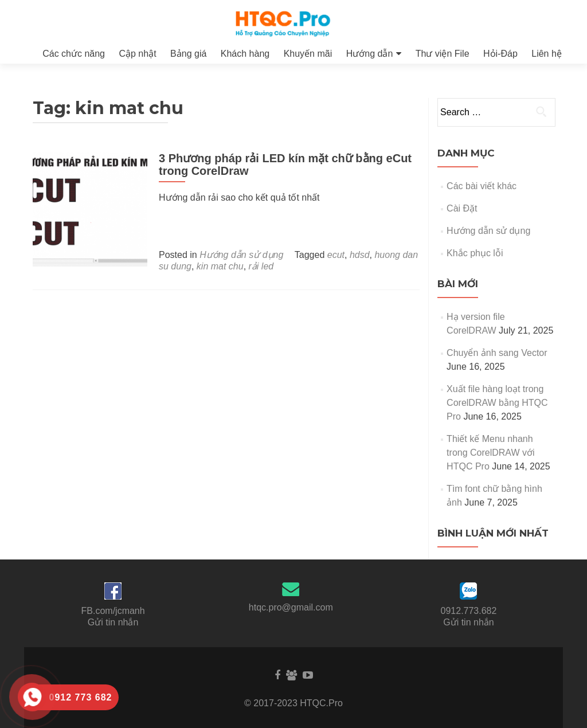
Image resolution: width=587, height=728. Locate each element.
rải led (261, 266)
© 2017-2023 (272, 703)
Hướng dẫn (370, 54)
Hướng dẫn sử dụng (241, 255)
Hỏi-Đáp (500, 54)
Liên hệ (547, 54)
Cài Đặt (462, 208)
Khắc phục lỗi (475, 253)
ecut (336, 255)
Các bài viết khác (482, 186)
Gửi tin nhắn (113, 622)
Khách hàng (245, 54)
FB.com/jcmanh (113, 611)
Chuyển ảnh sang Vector (497, 353)
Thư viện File (443, 54)
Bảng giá (188, 54)
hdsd (360, 255)
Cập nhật (137, 54)
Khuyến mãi (308, 54)
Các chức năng (74, 54)
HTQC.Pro (321, 703)
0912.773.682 (469, 611)
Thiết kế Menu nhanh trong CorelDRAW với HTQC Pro (490, 453)
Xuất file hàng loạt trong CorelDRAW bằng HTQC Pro (497, 403)
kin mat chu (220, 266)
